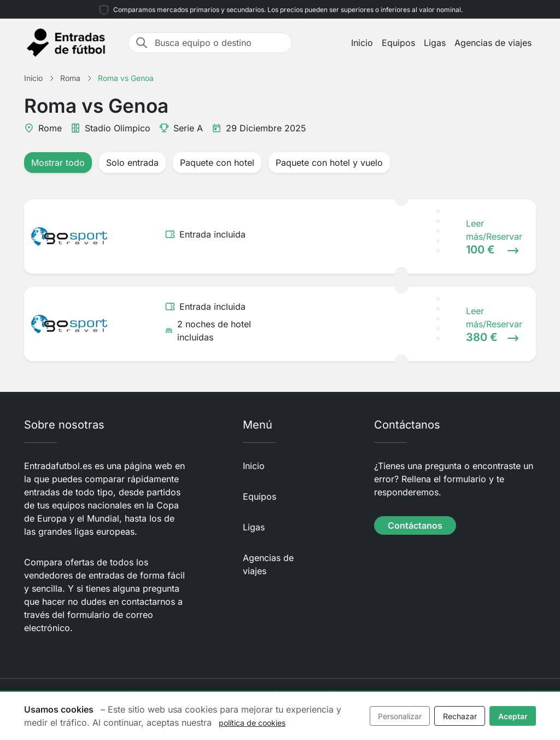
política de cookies (252, 723)
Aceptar (513, 716)
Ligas (435, 43)
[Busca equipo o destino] (220, 43)
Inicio (362, 43)
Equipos (398, 43)
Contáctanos (415, 525)
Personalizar (400, 716)
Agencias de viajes (493, 43)
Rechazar (460, 716)
